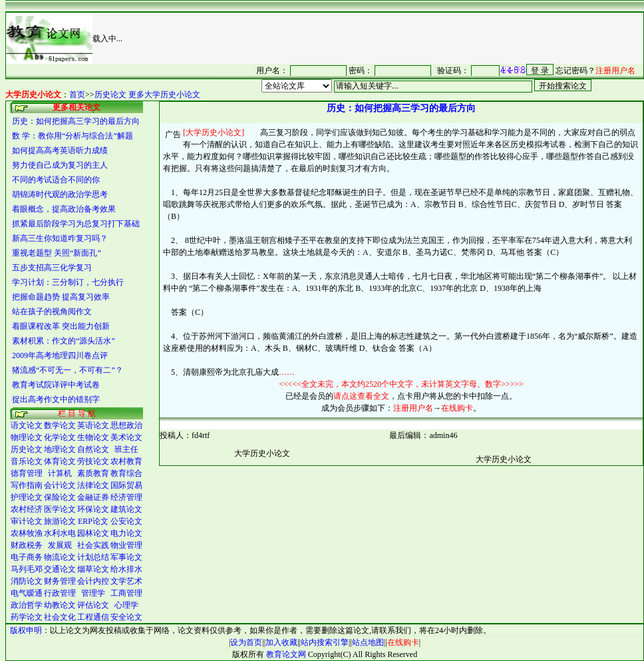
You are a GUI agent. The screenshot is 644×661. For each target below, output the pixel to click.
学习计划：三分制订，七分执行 (68, 282)
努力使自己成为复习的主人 (60, 165)
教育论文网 (286, 654)
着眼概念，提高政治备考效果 (64, 209)
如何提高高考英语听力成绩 (60, 150)
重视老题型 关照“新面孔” (57, 253)
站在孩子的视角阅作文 (52, 312)
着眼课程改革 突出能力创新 (61, 326)
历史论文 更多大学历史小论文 (147, 95)
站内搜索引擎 (325, 642)
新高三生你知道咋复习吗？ (60, 238)
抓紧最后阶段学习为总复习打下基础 (76, 224)
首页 (77, 95)
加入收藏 (281, 642)
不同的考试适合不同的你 (56, 180)
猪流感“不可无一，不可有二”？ (68, 370)
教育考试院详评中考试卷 (56, 385)
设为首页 (246, 642)
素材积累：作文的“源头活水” (64, 341)
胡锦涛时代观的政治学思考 (60, 194)
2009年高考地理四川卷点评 (60, 355)
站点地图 (368, 642)
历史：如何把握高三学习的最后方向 (76, 121)
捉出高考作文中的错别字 (56, 399)
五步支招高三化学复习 (52, 268)
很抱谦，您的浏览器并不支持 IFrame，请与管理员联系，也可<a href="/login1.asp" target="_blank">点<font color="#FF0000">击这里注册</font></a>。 (427, 70)
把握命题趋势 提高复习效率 (61, 297)
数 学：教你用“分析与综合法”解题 (73, 136)
